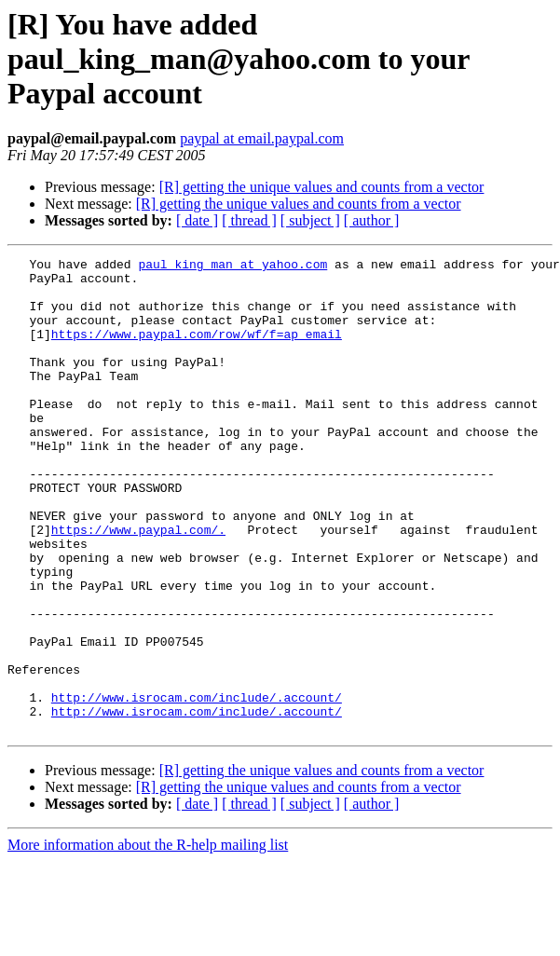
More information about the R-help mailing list (148, 940)
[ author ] (372, 220)
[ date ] (197, 220)
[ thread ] (249, 220)
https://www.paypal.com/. (138, 585)
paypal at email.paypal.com (262, 138)
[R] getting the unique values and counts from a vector (322, 187)
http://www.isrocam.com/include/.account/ (197, 786)
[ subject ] (310, 220)
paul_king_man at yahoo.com (232, 266)
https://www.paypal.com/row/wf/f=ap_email (197, 350)
